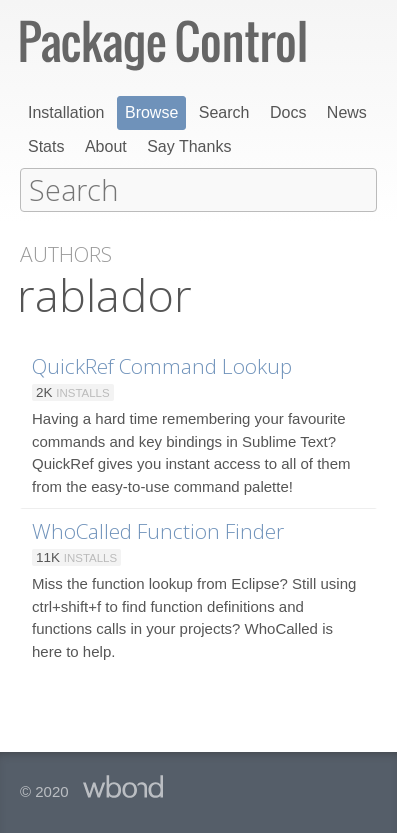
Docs (288, 112)
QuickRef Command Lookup (162, 365)
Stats (46, 146)
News (347, 112)
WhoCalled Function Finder (158, 530)
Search (224, 112)
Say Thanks (189, 146)
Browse (151, 112)
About (106, 146)
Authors (66, 253)
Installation (66, 112)
